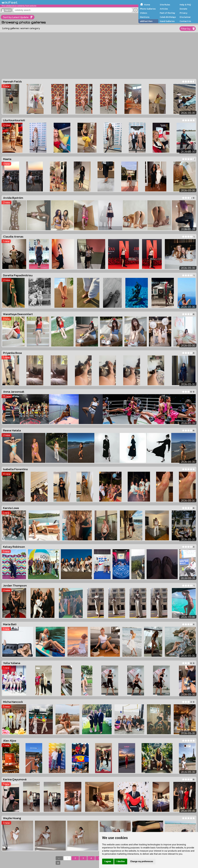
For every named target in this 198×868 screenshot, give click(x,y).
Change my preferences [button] (142, 861)
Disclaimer (185, 17)
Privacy (184, 13)
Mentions (145, 17)
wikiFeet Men (146, 21)
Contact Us (185, 21)
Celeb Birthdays (168, 17)
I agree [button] (108, 861)
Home (147, 5)
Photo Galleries (148, 9)
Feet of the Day (167, 13)
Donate (183, 9)
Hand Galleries (167, 21)
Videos (143, 13)
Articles (164, 9)
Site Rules (165, 5)
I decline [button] (121, 861)
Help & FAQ (185, 5)
